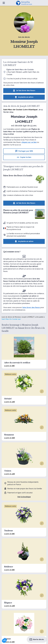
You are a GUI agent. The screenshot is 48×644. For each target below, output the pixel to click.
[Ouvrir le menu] (4, 3)
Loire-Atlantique (30, 110)
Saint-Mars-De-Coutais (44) (11, 319)
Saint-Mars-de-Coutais (13, 110)
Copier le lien (24, 157)
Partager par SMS (24, 151)
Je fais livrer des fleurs (24, 91)
